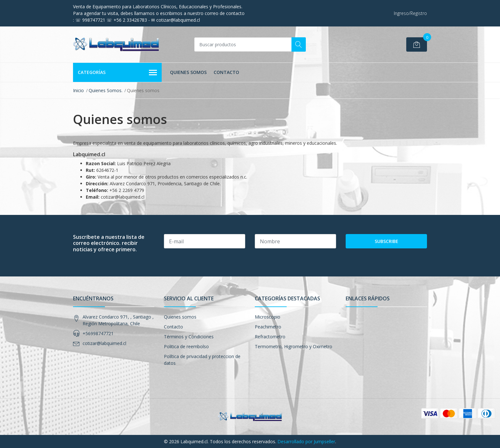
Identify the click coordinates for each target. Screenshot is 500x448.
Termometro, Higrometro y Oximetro (294, 346)
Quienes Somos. (106, 90)
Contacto (226, 72)
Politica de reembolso (186, 346)
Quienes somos (188, 72)
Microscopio (268, 317)
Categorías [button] (117, 73)
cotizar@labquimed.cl (104, 343)
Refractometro (270, 337)
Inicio (78, 90)
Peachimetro (268, 327)
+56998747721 (98, 333)
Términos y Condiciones (189, 337)
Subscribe (386, 241)
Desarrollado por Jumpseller (306, 441)
